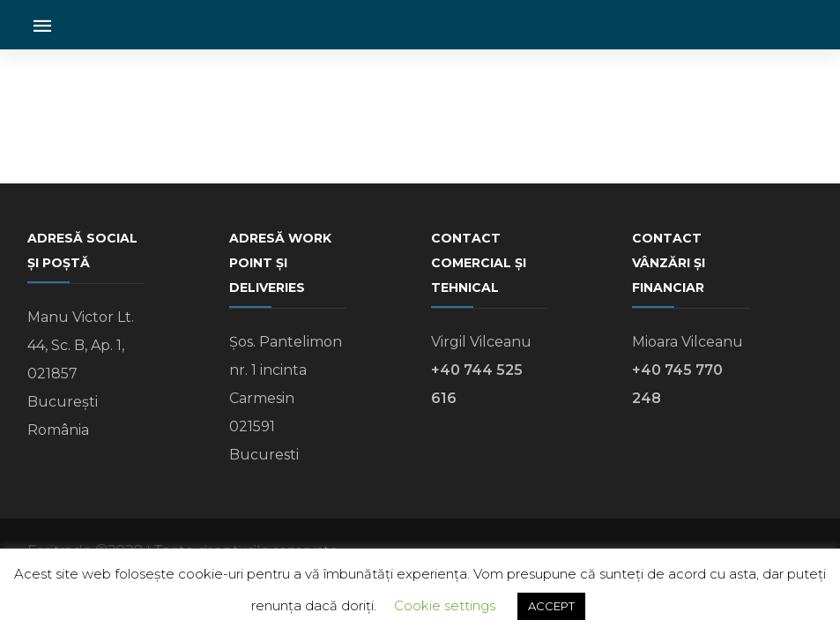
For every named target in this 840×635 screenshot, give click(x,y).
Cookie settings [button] (445, 605)
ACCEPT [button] (551, 606)
